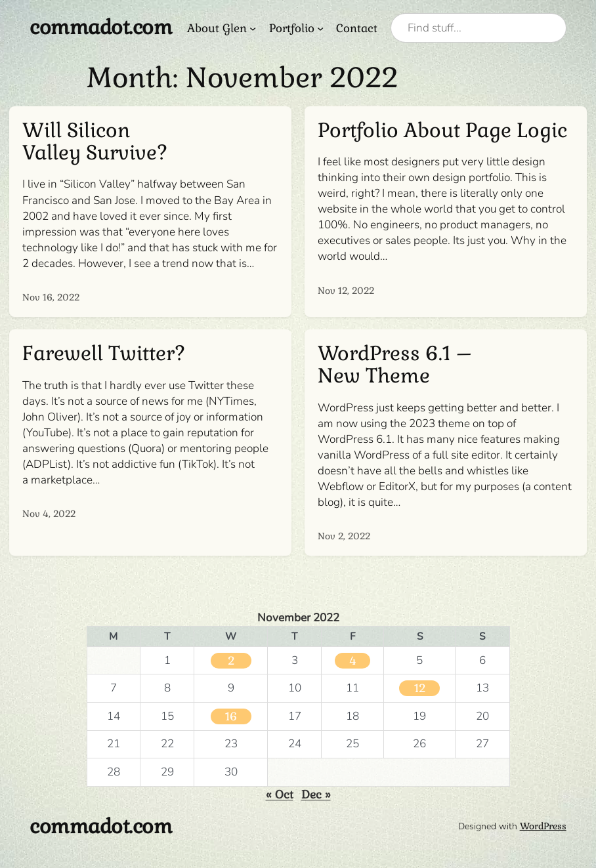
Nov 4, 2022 (49, 514)
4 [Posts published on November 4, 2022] (352, 661)
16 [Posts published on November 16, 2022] (231, 716)
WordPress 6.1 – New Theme (395, 365)
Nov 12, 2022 (346, 291)
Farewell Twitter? (104, 354)
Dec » (316, 795)
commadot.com (101, 27)
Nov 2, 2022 (344, 536)
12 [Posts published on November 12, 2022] (420, 688)
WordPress (543, 826)
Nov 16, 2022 (51, 297)
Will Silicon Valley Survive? (95, 142)
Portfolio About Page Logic (442, 131)
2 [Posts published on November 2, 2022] (231, 661)
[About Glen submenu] (253, 28)
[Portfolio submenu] (320, 28)
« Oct (280, 795)
